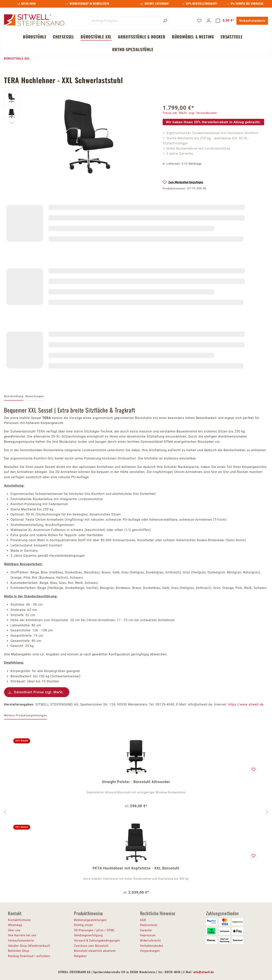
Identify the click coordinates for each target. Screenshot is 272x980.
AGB (143, 920)
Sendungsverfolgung (88, 935)
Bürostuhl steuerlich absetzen (95, 951)
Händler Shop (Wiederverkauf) (29, 946)
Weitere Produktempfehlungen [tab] (26, 715)
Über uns (14, 930)
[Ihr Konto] (209, 21)
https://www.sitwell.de (246, 704)
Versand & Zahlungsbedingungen (97, 941)
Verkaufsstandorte (252, 21)
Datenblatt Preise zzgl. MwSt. (39, 692)
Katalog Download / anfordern (29, 956)
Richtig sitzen (84, 925)
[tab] (14, 397)
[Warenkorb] (225, 21)
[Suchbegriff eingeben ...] (125, 21)
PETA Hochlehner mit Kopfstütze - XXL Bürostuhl (136, 868)
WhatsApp (15, 925)
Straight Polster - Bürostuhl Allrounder (136, 782)
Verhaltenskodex (152, 946)
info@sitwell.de (204, 972)
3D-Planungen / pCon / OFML (94, 930)
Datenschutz (149, 925)
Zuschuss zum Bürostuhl (91, 946)
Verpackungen (150, 951)
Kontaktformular (20, 920)
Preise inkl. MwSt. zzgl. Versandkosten (190, 113)
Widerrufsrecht (150, 941)
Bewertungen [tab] (35, 396)
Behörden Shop (19, 951)
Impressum (148, 935)
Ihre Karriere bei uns (22, 935)
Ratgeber (80, 956)
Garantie (146, 930)
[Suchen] (165, 21)
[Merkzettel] (199, 21)
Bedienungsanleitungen (90, 920)
